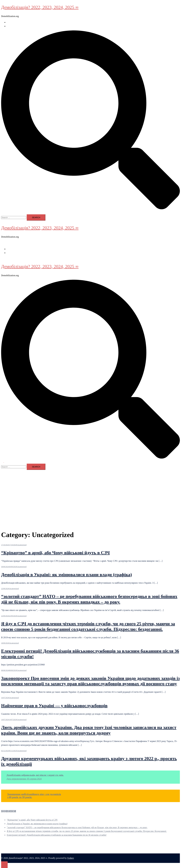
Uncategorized (21, 545)
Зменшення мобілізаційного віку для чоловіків (34, 794)
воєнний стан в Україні (18, 22)
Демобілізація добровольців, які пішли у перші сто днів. (35, 775)
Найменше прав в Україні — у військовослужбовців (54, 706)
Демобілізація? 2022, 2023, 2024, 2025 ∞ (40, 7)
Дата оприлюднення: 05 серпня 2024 (24, 779)
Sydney (71, 858)
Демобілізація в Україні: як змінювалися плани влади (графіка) (67, 575)
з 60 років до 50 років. (20, 797)
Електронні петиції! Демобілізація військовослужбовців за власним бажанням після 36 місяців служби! (57, 835)
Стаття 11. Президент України (21, 26)
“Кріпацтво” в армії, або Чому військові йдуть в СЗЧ (55, 553)
